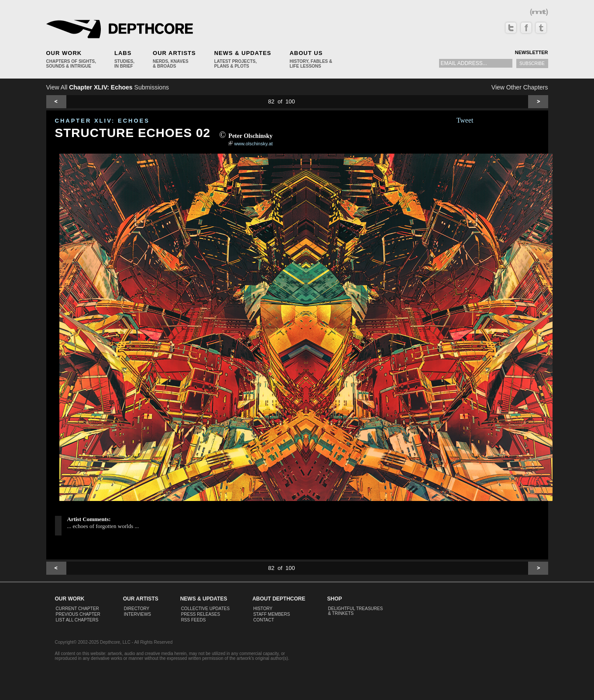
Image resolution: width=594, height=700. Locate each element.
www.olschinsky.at (253, 144)
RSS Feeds (194, 620)
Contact (264, 620)
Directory (137, 609)
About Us (306, 53)
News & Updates (243, 53)
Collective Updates (206, 609)
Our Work (64, 53)
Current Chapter (77, 609)
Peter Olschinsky (250, 136)
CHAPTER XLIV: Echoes (102, 121)
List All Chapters (77, 620)
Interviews (137, 614)
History (263, 609)
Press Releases (201, 614)
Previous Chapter (78, 614)
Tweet (465, 120)
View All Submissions (108, 87)
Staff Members (271, 614)
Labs (123, 53)
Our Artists (174, 53)
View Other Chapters (520, 87)
